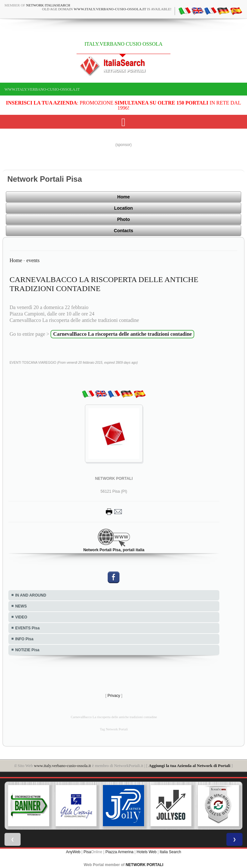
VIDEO (21, 617)
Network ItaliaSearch (48, 5)
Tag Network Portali (114, 729)
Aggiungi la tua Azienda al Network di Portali (189, 766)
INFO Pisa (24, 639)
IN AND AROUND (31, 595)
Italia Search (170, 852)
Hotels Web (147, 852)
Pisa (87, 852)
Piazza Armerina (119, 852)
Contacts (123, 231)
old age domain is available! (107, 9)
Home (124, 197)
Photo (123, 219)
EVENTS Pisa (27, 628)
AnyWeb (73, 852)
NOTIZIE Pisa (27, 650)
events (33, 260)
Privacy (114, 696)
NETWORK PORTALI (145, 865)
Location (123, 208)
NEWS (21, 606)
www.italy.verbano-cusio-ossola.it (42, 89)
